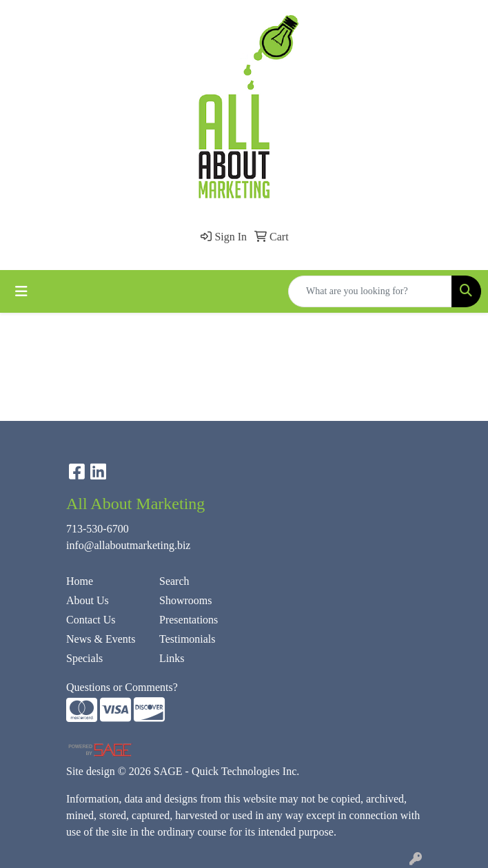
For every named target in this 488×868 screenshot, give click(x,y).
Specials (84, 658)
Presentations (189, 620)
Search (174, 581)
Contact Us (91, 620)
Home (80, 581)
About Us (88, 600)
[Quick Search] (370, 291)
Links (172, 658)
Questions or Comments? (122, 687)
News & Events (101, 639)
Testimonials (187, 639)
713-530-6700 (98, 529)
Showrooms (185, 600)
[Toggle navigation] (21, 291)
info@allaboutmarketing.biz (128, 545)
